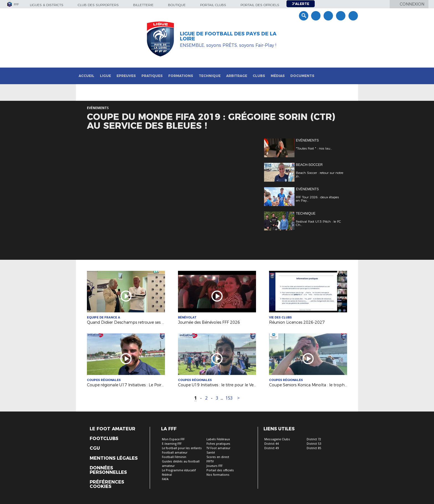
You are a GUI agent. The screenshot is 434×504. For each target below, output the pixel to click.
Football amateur (175, 453)
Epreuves (126, 76)
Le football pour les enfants (182, 448)
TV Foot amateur (218, 448)
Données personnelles (108, 470)
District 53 (314, 444)
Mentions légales (114, 458)
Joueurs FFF (215, 466)
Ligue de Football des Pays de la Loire (228, 36)
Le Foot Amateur (113, 429)
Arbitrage (237, 76)
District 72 (314, 439)
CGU (95, 448)
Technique (210, 76)
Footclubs (104, 439)
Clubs (259, 76)
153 (229, 398)
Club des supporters (98, 5)
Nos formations (218, 475)
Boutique (177, 5)
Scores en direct (218, 457)
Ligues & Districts (47, 5)
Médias (278, 76)
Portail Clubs (213, 5)
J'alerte (301, 4)
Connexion (412, 4)
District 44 (272, 444)
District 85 (314, 448)
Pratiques (152, 76)
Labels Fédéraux (218, 439)
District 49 (272, 448)
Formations (181, 76)
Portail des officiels (260, 5)
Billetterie (143, 5)
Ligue (105, 76)
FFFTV (210, 461)
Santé (211, 453)
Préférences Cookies (107, 484)
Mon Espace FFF (173, 439)
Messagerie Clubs (277, 439)
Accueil (86, 76)
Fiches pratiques (218, 444)
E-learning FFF (172, 444)
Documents (302, 76)
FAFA (165, 479)
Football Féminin (174, 457)
